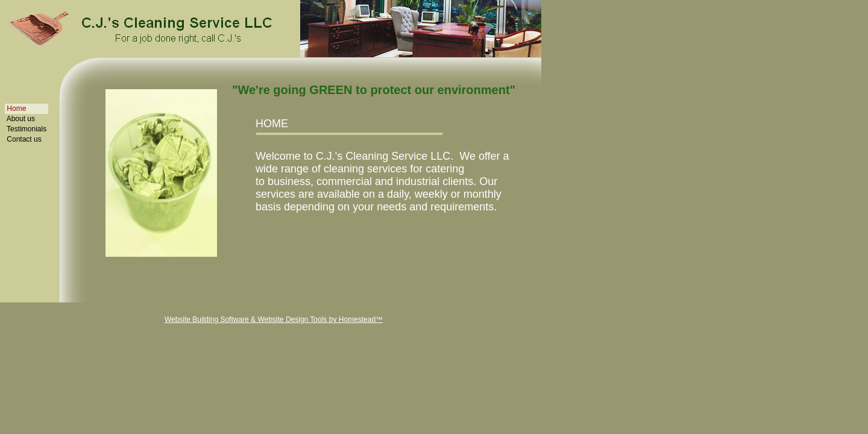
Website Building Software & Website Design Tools (246, 319)
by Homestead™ (355, 319)
